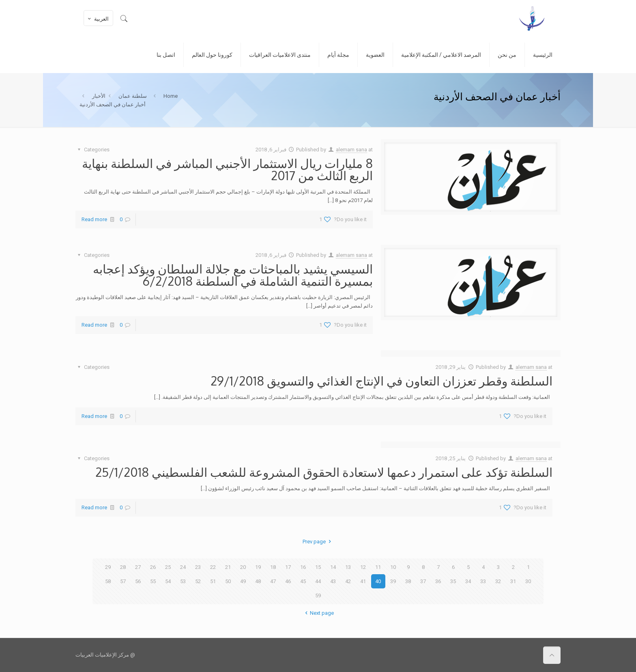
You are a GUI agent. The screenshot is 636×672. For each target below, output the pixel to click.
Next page (318, 613)
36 (438, 581)
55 (153, 581)
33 (483, 581)
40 (378, 581)
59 (318, 596)
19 (258, 567)
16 (303, 567)
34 (468, 581)
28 (123, 567)
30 (528, 581)
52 (198, 581)
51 (213, 581)
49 (243, 581)
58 (108, 581)
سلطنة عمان (133, 96)
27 (138, 567)
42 (348, 581)
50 (228, 581)
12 (363, 567)
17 (288, 567)
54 (168, 581)
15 (318, 567)
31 (513, 581)
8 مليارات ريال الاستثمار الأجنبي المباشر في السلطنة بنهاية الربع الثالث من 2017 (227, 169)
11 (378, 567)
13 (348, 567)
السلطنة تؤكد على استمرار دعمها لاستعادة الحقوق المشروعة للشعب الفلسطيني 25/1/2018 (324, 472)
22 (213, 567)
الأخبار (99, 96)
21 (228, 567)
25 (168, 567)
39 (393, 581)
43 (333, 581)
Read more (94, 219)
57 (123, 581)
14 (333, 567)
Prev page (318, 542)
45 (303, 581)
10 (393, 567)
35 (453, 581)
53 (183, 581)
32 (498, 581)
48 (258, 581)
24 (183, 567)
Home (171, 96)
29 (108, 567)
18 (273, 567)
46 (288, 581)
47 (273, 581)
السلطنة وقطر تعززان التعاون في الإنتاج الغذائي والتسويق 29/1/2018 (381, 381)
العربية (98, 19)
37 (423, 581)
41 (363, 581)
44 (318, 581)
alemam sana (351, 150)
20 (243, 567)
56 (138, 581)
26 (153, 567)
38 (408, 581)
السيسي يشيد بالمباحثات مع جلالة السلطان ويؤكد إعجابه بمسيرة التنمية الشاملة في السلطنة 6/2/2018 (233, 275)
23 (198, 567)
